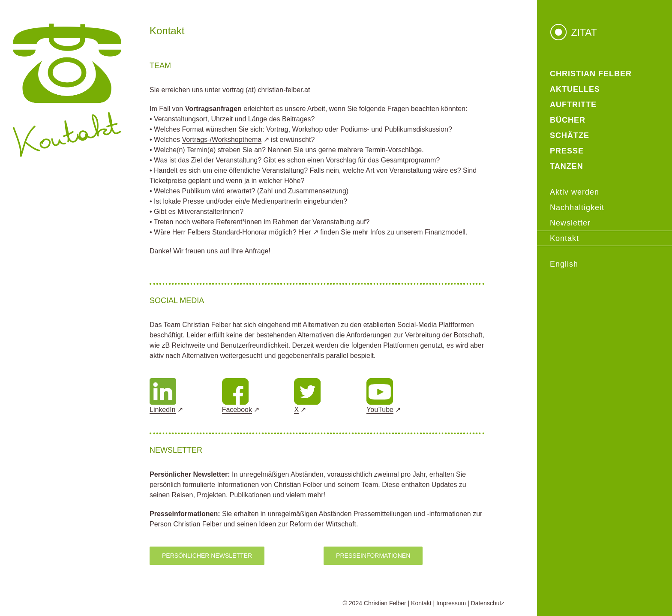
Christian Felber (385, 603)
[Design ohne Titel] (163, 381)
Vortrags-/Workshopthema (222, 140)
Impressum (451, 603)
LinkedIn (163, 410)
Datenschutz (488, 603)
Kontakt (421, 603)
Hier (304, 232)
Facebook (237, 410)
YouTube (380, 410)
